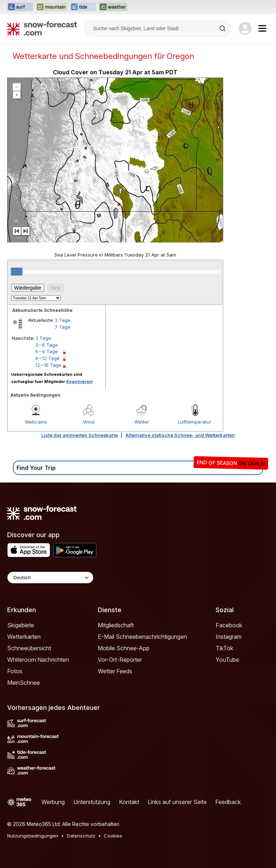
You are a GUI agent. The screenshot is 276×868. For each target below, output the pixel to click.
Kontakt (129, 802)
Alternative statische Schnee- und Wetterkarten (180, 435)
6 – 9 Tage (47, 351)
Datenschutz (81, 836)
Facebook (229, 625)
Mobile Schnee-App (124, 648)
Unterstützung (92, 802)
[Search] (223, 28)
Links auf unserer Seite (177, 802)
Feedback (228, 802)
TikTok (224, 648)
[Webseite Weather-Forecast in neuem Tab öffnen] (113, 7)
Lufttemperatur (195, 422)
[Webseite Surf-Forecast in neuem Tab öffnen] (20, 7)
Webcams (36, 422)
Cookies (113, 836)
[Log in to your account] (245, 28)
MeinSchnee (24, 683)
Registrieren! (80, 382)
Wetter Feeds (115, 671)
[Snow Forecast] (42, 28)
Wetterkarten (24, 637)
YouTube (227, 660)
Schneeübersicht (29, 648)
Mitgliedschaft (116, 625)
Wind (89, 422)
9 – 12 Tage (47, 358)
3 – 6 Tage (47, 345)
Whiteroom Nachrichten (38, 660)
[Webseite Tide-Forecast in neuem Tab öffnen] (83, 7)
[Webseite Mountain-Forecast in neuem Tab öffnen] (52, 7)
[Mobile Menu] (262, 28)
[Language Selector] (50, 578)
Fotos (15, 671)
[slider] (17, 272)
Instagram (229, 637)
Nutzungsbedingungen (33, 836)
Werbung (53, 802)
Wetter (142, 422)
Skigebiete (21, 625)
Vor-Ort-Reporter (120, 660)
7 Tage (63, 327)
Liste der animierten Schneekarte (80, 435)
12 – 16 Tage (48, 365)
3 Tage (63, 320)
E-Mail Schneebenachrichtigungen (142, 637)
